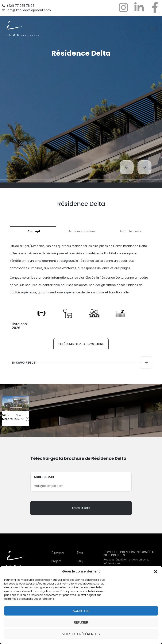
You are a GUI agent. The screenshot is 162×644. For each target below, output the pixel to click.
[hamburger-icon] (153, 28)
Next (144, 167)
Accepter (81, 611)
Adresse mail (81, 543)
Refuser (81, 622)
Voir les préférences (81, 634)
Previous (127, 167)
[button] (156, 571)
